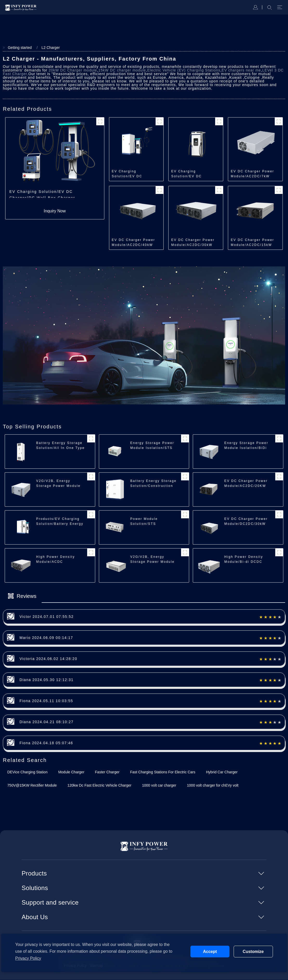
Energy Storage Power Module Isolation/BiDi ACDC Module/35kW (246, 448)
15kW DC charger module (122, 70)
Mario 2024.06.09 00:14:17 (46, 638)
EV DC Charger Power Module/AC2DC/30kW (193, 243)
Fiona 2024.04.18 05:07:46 (46, 743)
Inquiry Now (55, 211)
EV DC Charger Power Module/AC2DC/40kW (134, 243)
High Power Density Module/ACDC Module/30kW (56, 562)
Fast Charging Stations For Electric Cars (163, 772)
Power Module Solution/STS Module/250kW (145, 524)
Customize (253, 952)
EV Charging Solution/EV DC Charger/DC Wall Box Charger (42, 194)
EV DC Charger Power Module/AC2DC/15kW (252, 243)
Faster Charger (107, 772)
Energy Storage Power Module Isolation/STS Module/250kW (152, 448)
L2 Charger (50, 48)
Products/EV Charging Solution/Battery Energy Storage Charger (60, 524)
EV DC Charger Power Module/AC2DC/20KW (246, 484)
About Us (35, 917)
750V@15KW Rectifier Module (32, 786)
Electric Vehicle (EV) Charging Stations (184, 70)
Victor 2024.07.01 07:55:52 (47, 617)
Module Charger (71, 772)
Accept (210, 952)
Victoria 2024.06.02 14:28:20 (48, 659)
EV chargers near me (241, 70)
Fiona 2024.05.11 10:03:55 (46, 701)
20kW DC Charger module (73, 70)
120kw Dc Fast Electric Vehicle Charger (99, 786)
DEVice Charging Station (27, 772)
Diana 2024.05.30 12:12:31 (46, 680)
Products (34, 874)
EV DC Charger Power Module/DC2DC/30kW (246, 522)
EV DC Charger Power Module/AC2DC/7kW (252, 174)
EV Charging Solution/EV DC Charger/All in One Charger (190, 174)
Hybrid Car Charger (222, 772)
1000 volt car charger (159, 786)
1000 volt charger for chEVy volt (213, 786)
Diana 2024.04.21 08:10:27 (46, 722)
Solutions (35, 888)
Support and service (50, 903)
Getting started (19, 48)
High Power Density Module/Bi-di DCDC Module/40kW (244, 562)
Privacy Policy (28, 958)
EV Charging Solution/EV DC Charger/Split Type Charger (130, 174)
